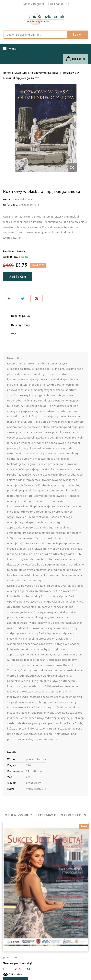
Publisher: (10, 251)
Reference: (11, 205)
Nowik (21, 251)
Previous (4, 907)
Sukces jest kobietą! (18, 963)
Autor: (7, 199)
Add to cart (18, 277)
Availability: (10, 257)
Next (87, 907)
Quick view (13, 974)
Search (77, 35)
